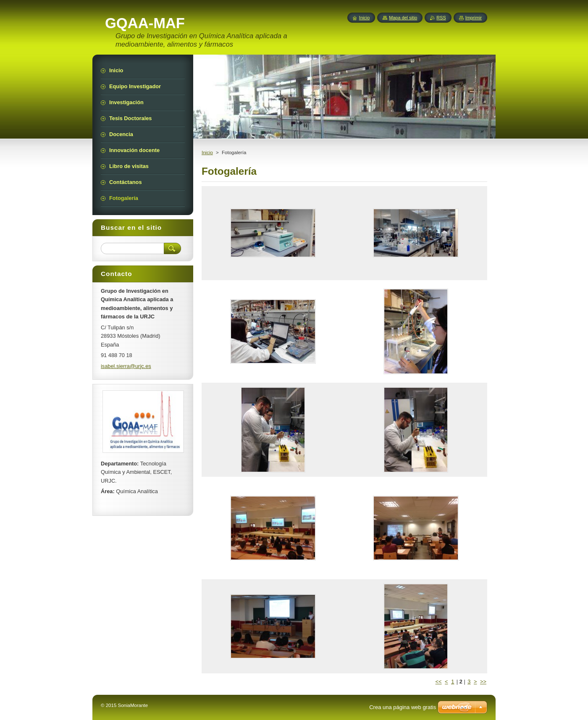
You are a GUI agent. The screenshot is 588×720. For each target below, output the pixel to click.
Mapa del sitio (403, 18)
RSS (441, 18)
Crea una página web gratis (403, 707)
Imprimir (474, 18)
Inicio (207, 152)
